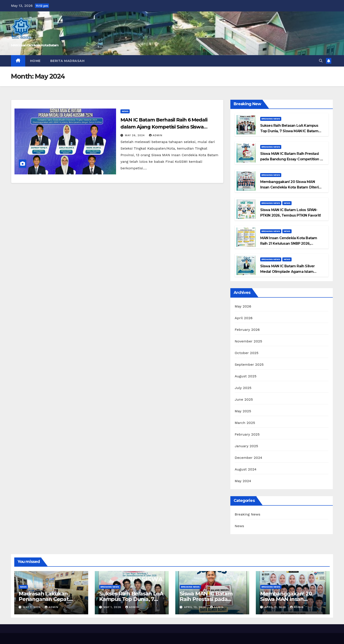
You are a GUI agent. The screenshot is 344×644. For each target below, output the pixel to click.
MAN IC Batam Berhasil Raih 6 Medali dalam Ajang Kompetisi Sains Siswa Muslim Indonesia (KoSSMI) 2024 (164, 127)
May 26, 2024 (135, 135)
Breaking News (271, 119)
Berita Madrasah (67, 61)
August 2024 (246, 469)
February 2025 (247, 434)
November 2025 (248, 341)
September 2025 (249, 365)
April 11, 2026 (276, 607)
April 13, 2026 (196, 607)
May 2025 (243, 411)
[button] (321, 61)
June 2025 (244, 399)
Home (35, 61)
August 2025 (246, 376)
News (125, 111)
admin (156, 135)
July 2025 (243, 388)
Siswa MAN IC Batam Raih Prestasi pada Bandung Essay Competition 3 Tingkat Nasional (291, 159)
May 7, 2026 (32, 607)
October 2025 (247, 353)
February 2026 (247, 330)
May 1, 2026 (113, 607)
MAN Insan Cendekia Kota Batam (35, 45)
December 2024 (249, 458)
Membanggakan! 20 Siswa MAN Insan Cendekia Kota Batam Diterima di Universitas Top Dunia (292, 187)
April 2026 (244, 318)
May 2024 (243, 481)
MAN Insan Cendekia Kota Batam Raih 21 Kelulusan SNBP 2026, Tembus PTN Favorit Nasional (289, 243)
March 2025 (245, 423)
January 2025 (246, 446)
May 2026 (243, 306)
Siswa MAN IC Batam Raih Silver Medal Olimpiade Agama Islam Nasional (288, 272)
